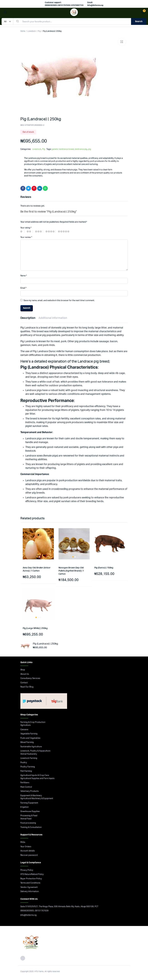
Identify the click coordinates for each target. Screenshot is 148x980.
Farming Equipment (29, 803)
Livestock (32, 31)
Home (23, 31)
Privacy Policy (27, 870)
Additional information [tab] (53, 318)
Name (24, 276)
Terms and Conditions (30, 883)
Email (23, 288)
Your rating (26, 228)
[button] (122, 42)
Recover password (29, 855)
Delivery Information (30, 891)
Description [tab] (28, 318)
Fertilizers (25, 783)
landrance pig (81, 149)
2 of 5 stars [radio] (30, 231)
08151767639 (42, 911)
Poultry (24, 763)
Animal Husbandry (29, 754)
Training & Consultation (31, 827)
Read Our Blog (27, 687)
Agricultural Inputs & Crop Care (35, 775)
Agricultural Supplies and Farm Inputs (38, 778)
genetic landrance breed (63, 149)
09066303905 (27, 911)
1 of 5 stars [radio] (22, 231)
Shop (23, 670)
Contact (24, 683)
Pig (39, 31)
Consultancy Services (30, 678)
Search (139, 21)
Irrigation (25, 807)
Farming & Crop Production (33, 722)
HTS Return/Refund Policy (32, 874)
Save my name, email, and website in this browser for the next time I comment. (59, 301)
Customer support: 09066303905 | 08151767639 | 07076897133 (64, 4)
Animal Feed (26, 819)
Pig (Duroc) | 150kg (104, 568)
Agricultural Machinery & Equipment (37, 799)
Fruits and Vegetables (30, 738)
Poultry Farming (28, 767)
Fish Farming (26, 771)
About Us (25, 674)
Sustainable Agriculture (31, 747)
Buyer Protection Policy (31, 879)
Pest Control (26, 787)
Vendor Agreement (29, 887)
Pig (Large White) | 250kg (35, 628)
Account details (28, 851)
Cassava (24, 730)
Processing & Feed (29, 816)
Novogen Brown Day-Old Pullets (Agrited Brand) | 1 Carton (71, 571)
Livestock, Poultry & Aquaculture (35, 751)
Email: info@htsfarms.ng (95, 4)
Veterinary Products (30, 791)
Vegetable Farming (29, 734)
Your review (26, 237)
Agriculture (26, 725)
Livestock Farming (29, 758)
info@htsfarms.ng (29, 915)
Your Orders (26, 847)
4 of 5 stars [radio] (51, 231)
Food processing (28, 823)
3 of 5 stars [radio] (39, 231)
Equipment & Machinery (31, 796)
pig (90, 149)
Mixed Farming (27, 742)
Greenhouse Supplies (30, 811)
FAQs (23, 842)
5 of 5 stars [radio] (64, 231)
